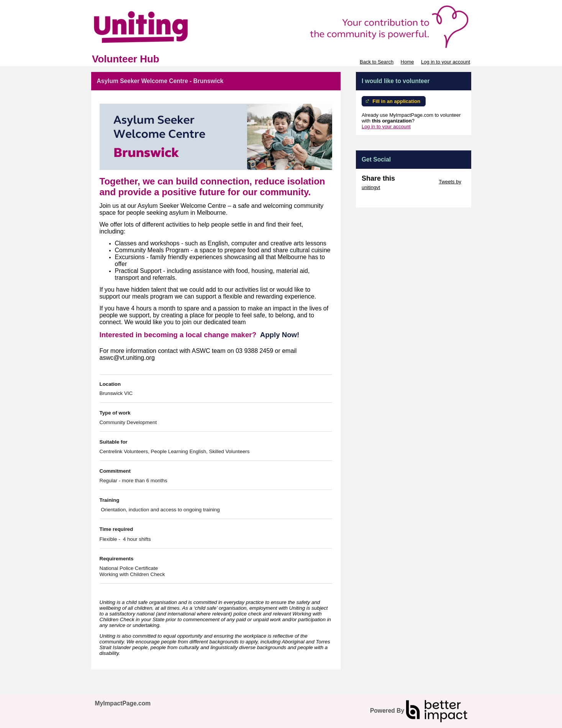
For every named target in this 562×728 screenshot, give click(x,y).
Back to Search (377, 62)
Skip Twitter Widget (416, 182)
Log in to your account (446, 62)
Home (407, 62)
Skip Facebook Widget (387, 199)
